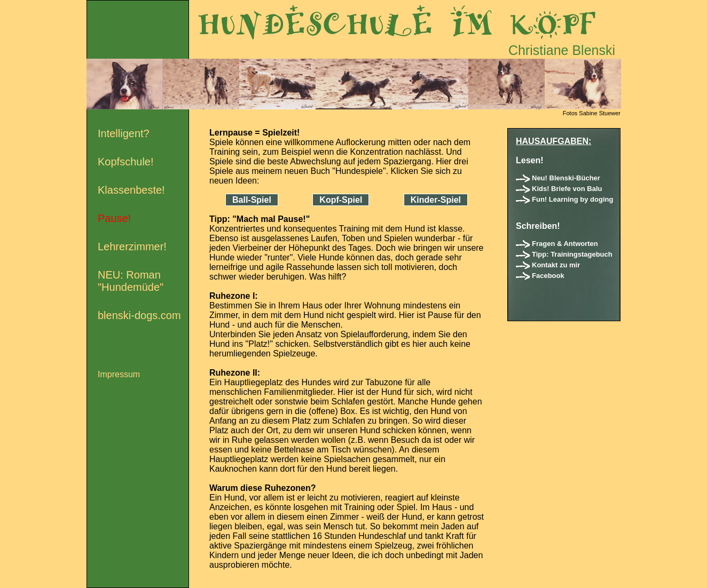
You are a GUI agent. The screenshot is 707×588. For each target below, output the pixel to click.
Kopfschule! (126, 162)
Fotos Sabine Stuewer (592, 113)
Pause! (114, 218)
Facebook (548, 276)
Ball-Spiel (252, 200)
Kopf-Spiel (341, 200)
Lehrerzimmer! (132, 247)
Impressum (119, 374)
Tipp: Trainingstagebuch (572, 254)
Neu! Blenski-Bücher (566, 178)
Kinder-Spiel (436, 200)
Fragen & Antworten (565, 244)
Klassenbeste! (131, 190)
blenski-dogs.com (139, 315)
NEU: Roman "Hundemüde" (131, 281)
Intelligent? (124, 133)
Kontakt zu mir (556, 265)
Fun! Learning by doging (572, 199)
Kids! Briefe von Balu (567, 189)
